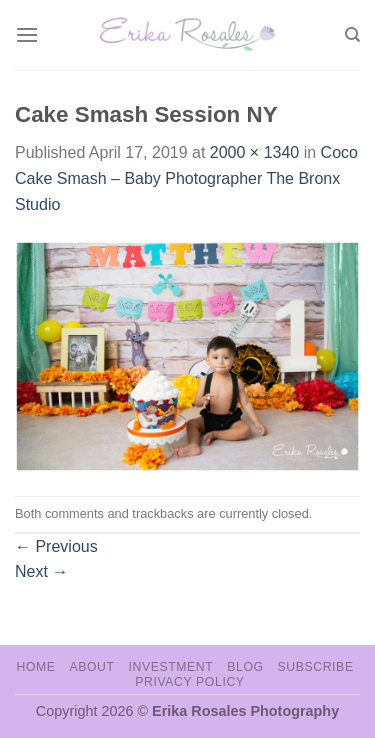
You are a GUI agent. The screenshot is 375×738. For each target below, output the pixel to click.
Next (41, 571)
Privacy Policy (189, 682)
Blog (245, 667)
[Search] (352, 35)
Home (35, 667)
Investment (170, 667)
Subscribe (315, 667)
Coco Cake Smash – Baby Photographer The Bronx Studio (186, 178)
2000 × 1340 (254, 152)
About (91, 667)
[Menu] (27, 34)
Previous (56, 546)
